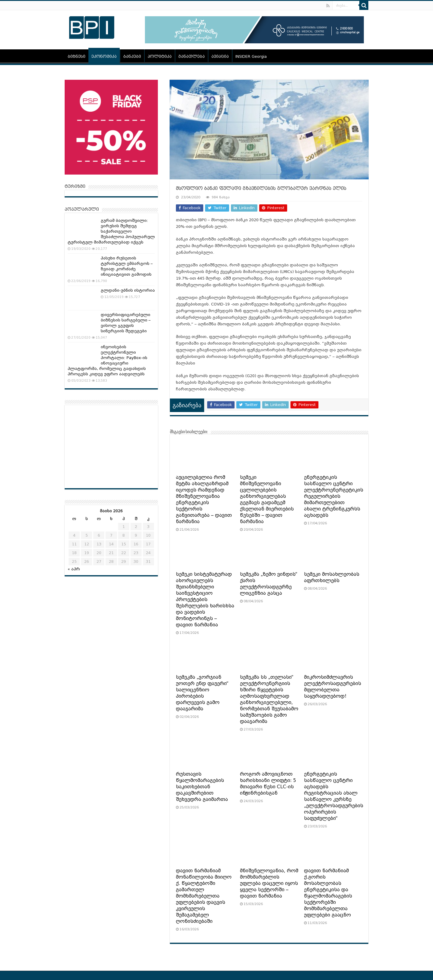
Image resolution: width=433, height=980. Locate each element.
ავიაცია (220, 56)
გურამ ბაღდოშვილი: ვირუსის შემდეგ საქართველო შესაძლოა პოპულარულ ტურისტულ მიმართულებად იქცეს (111, 231)
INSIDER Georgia (251, 56)
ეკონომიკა (104, 56)
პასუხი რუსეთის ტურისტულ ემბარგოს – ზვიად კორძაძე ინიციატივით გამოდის (127, 266)
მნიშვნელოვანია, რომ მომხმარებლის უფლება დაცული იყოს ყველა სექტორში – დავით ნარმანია (269, 883)
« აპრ (74, 569)
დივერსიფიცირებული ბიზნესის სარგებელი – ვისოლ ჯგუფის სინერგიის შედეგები (126, 323)
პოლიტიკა (160, 56)
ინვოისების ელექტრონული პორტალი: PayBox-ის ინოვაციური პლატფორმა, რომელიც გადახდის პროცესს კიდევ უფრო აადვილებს (107, 360)
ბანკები (132, 56)
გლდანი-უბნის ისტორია (128, 290)
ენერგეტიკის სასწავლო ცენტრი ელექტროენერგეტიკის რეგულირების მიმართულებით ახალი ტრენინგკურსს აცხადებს (334, 496)
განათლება (192, 56)
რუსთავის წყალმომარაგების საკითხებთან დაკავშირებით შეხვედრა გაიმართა (202, 787)
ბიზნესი (77, 56)
